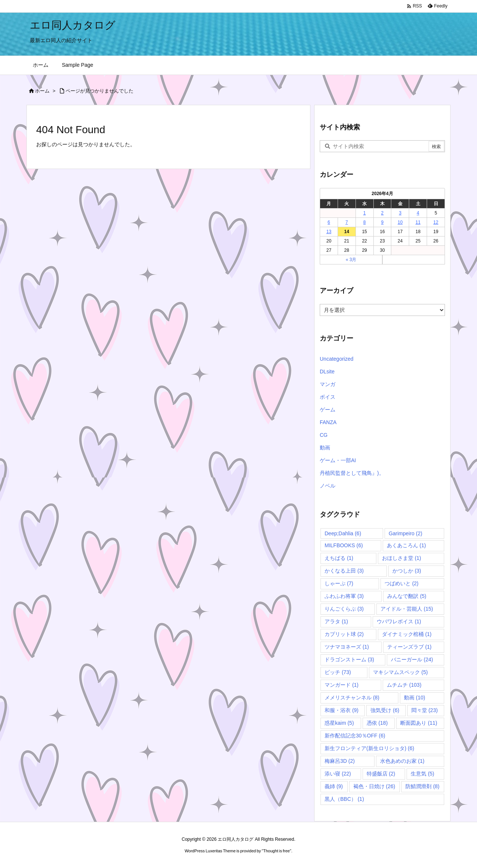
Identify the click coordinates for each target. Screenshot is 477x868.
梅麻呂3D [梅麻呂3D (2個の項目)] (340, 761)
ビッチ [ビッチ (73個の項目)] (338, 672)
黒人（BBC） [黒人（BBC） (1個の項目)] (344, 799)
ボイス (328, 397)
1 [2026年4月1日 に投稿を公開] (365, 213)
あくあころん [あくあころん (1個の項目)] (406, 545)
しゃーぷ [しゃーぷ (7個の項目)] (339, 583)
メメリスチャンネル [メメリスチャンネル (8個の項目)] (352, 698)
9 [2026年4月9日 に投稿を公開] (383, 222)
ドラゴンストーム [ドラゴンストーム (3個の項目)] (349, 659)
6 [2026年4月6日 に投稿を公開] (329, 222)
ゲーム (328, 410)
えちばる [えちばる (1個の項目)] (339, 558)
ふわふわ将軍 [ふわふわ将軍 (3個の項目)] (344, 596)
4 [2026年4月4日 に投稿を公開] (418, 213)
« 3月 (351, 260)
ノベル (328, 486)
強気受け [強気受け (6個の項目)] (385, 710)
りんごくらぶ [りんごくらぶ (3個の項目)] (344, 609)
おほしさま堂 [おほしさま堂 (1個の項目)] (402, 558)
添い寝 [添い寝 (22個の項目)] (338, 774)
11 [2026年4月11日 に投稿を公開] (418, 222)
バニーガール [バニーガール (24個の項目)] (412, 659)
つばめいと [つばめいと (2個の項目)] (402, 583)
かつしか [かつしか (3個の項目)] (407, 571)
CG (324, 435)
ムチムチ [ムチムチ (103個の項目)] (404, 685)
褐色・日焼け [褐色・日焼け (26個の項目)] (374, 786)
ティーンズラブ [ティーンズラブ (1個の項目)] (409, 647)
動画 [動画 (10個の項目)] (415, 698)
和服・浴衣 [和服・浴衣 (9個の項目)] (342, 710)
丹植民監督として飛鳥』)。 (352, 473)
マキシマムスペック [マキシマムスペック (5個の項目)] (400, 672)
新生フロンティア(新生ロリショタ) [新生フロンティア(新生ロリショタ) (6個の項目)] (369, 748)
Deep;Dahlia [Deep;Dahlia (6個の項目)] (343, 533)
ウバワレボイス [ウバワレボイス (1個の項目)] (399, 621)
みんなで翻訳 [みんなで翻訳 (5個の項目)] (407, 596)
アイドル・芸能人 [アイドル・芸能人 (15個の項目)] (407, 609)
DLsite (327, 372)
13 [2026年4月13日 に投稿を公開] (329, 232)
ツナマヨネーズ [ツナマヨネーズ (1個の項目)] (347, 647)
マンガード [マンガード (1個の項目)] (342, 685)
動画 (325, 448)
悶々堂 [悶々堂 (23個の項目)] (425, 710)
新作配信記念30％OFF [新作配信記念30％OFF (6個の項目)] (355, 736)
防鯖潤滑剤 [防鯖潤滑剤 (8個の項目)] (422, 786)
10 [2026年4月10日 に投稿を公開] (400, 222)
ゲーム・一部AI (338, 460)
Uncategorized (337, 359)
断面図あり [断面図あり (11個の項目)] (419, 723)
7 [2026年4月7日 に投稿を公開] (347, 222)
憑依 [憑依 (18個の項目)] (377, 723)
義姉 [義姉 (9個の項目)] (334, 786)
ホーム (42, 91)
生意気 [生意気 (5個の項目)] (422, 774)
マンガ (328, 384)
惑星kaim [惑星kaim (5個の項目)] (339, 723)
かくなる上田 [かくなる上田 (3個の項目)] (344, 571)
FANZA (328, 422)
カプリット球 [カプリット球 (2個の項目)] (344, 634)
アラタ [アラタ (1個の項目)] (336, 621)
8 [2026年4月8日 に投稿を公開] (365, 222)
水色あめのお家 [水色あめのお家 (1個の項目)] (402, 761)
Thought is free (276, 851)
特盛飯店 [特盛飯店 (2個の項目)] (381, 774)
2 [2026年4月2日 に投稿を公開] (383, 213)
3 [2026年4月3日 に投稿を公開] (400, 213)
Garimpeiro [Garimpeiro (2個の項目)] (405, 533)
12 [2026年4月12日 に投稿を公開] (436, 222)
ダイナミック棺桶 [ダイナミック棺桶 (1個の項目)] (407, 634)
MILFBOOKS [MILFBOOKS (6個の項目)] (344, 545)
